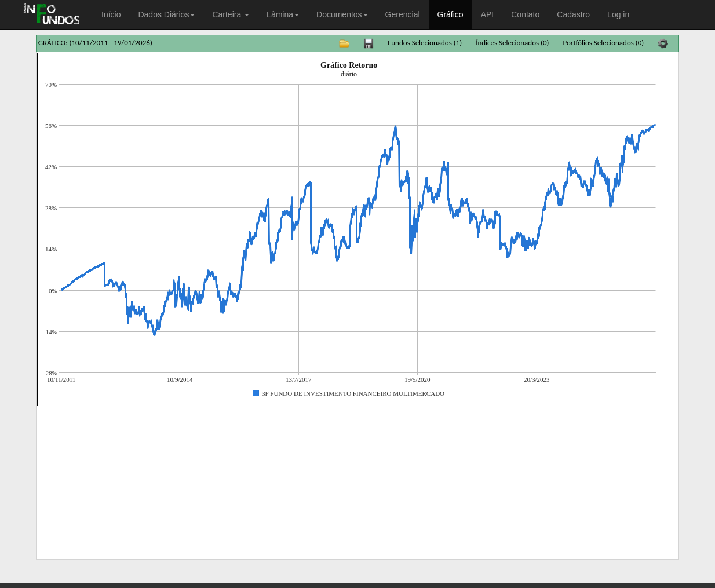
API (488, 14)
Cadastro (573, 14)
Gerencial (403, 14)
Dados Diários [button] (166, 14)
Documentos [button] (342, 14)
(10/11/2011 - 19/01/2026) (111, 43)
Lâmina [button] (283, 14)
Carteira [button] (231, 14)
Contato (525, 14)
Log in (618, 14)
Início (111, 14)
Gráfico (450, 14)
